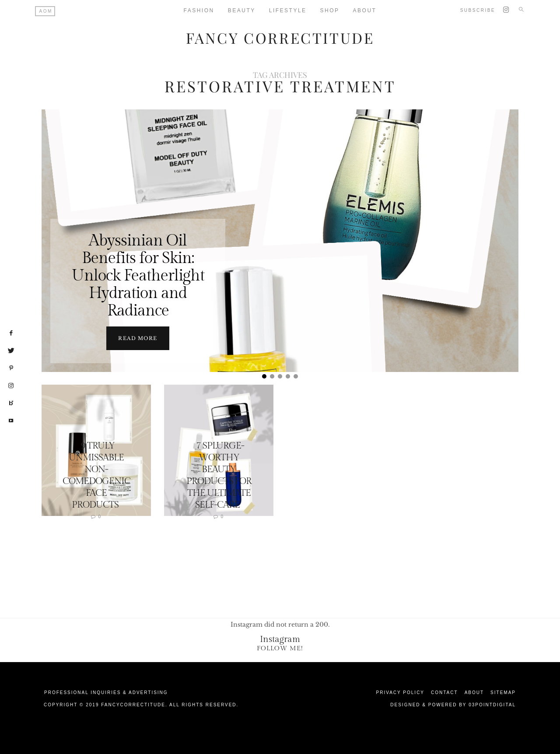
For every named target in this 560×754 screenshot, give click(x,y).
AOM (46, 11)
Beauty (242, 11)
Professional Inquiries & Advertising (106, 692)
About (365, 11)
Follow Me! (280, 648)
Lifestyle (288, 11)
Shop (330, 11)
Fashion (199, 11)
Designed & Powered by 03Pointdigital (453, 704)
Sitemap (503, 692)
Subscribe (478, 10)
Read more (138, 338)
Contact (444, 692)
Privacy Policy (400, 692)
